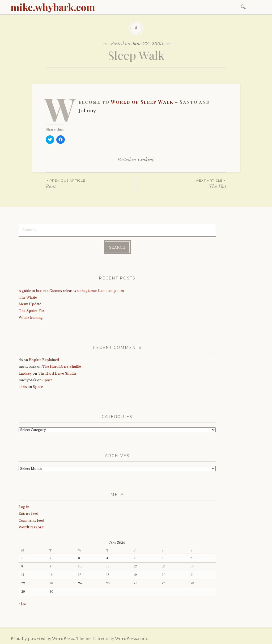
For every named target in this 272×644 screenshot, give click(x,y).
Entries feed (28, 513)
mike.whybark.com (53, 7)
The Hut (181, 184)
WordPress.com (131, 638)
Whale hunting (31, 317)
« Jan (22, 603)
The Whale (28, 297)
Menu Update (30, 304)
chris (23, 386)
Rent (91, 184)
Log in (24, 507)
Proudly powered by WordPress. (43, 638)
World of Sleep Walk (142, 102)
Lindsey (25, 373)
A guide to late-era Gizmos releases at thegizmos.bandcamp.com (71, 290)
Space (47, 380)
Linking (146, 160)
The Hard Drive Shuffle (62, 366)
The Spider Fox (32, 310)
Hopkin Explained (44, 360)
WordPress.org (31, 527)
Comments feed (31, 520)
